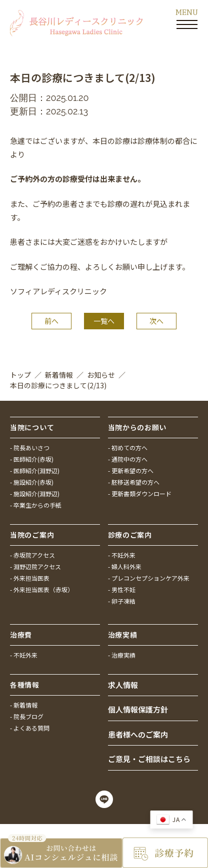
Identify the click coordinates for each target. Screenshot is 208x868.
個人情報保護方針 (138, 709)
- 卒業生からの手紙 (36, 505)
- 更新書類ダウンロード (140, 493)
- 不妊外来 (122, 555)
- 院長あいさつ (30, 447)
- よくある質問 (30, 728)
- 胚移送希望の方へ (134, 482)
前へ (51, 321)
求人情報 (123, 685)
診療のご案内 (130, 535)
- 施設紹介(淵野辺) (35, 493)
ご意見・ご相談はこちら (149, 759)
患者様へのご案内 (138, 734)
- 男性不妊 (122, 589)
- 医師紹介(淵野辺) (35, 470)
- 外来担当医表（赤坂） (42, 589)
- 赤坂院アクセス (32, 555)
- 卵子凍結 (122, 601)
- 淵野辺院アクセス (35, 566)
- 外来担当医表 (30, 578)
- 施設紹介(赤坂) (32, 482)
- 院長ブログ (27, 716)
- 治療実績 (122, 655)
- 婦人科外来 (125, 566)
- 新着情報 (24, 705)
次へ (156, 321)
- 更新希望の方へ (131, 470)
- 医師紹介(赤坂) (32, 459)
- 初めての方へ (128, 447)
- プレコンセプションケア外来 (149, 578)
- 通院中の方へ (128, 459)
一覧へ (104, 321)
